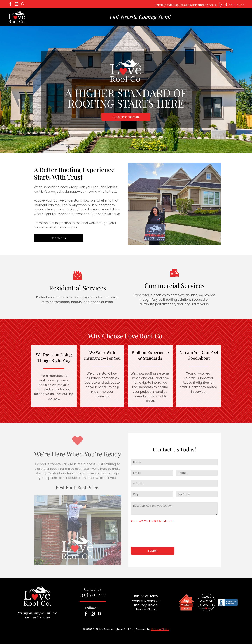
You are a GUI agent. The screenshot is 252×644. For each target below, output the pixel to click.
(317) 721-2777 (231, 4)
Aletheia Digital (160, 629)
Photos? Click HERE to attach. (152, 521)
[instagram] (17, 4)
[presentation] (157, 536)
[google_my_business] (23, 4)
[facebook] (10, 4)
